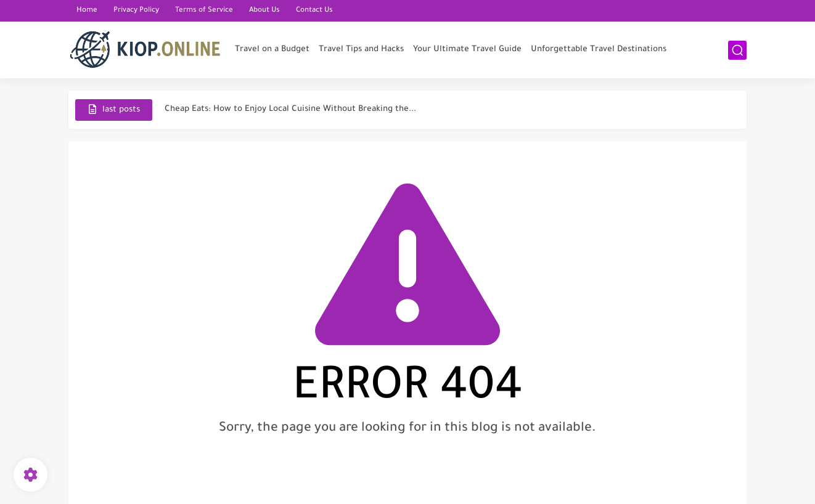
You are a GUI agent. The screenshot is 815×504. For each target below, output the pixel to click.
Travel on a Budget (272, 50)
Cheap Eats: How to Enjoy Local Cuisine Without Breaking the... (290, 109)
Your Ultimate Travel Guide (467, 50)
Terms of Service (204, 11)
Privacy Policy (136, 11)
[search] (737, 50)
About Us (264, 11)
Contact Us (314, 11)
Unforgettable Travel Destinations (599, 50)
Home (87, 11)
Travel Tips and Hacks (361, 50)
